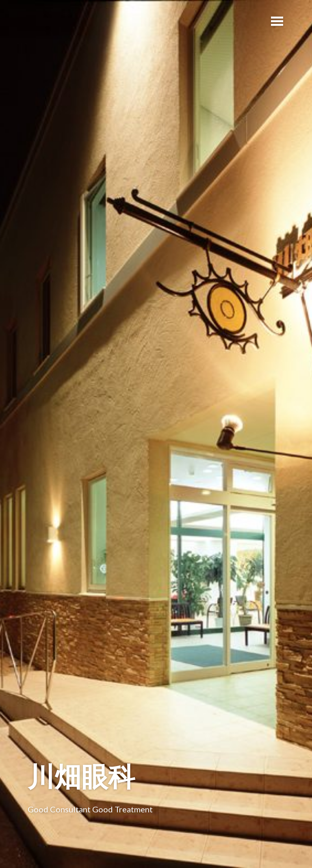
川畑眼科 (81, 776)
